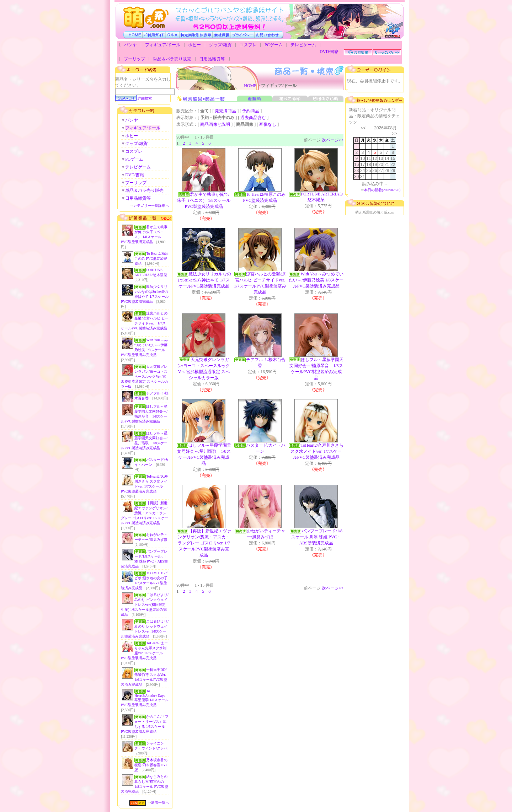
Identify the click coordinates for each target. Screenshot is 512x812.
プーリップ (134, 59)
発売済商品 (225, 111)
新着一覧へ (160, 803)
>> (394, 134)
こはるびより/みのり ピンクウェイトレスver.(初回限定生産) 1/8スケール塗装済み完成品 (145, 605)
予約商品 (251, 111)
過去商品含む (253, 118)
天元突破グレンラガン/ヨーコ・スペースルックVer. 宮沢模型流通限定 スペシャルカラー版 (145, 377)
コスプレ (248, 45)
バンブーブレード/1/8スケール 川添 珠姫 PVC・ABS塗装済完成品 (317, 537)
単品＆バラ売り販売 (172, 59)
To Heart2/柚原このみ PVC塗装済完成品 (151, 259)
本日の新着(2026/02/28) (382, 190)
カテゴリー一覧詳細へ (151, 206)
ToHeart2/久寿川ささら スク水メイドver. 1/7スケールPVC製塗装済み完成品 (317, 451)
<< (363, 128)
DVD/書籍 (329, 52)
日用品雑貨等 (212, 59)
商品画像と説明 (215, 124)
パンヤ (130, 45)
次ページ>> (333, 140)
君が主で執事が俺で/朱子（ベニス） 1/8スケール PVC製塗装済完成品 (204, 200)
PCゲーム (274, 45)
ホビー (194, 45)
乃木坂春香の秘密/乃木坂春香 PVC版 (151, 765)
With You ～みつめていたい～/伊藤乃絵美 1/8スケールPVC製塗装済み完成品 (316, 280)
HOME (250, 86)
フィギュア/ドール (163, 45)
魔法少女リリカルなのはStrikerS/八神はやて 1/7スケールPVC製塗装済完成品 (205, 280)
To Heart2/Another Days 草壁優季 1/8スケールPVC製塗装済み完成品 (145, 698)
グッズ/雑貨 (220, 45)
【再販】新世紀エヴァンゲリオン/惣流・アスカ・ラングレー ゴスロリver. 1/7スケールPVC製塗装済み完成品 (145, 513)
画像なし (268, 124)
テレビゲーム (303, 45)
